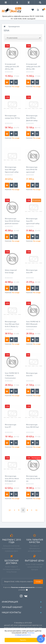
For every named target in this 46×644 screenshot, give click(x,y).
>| (36, 510)
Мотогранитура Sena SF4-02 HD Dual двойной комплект (12, 221)
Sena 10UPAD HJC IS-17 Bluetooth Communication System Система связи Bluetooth (12, 378)
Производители (14, 27)
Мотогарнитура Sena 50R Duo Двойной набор (32, 118)
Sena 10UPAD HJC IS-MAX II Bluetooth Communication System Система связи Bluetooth (33, 326)
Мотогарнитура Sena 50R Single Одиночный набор (12, 170)
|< (10, 510)
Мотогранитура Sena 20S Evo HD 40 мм (33, 479)
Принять (23, 640)
